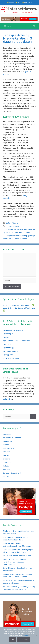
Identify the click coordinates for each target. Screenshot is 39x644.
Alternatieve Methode (12, 438)
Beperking (7, 441)
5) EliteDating (9, 344)
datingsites (8, 399)
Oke (12, 640)
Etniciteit (7, 452)
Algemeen (7, 434)
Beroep (6, 445)
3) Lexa (6, 337)
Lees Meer (24, 640)
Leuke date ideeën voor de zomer (17, 556)
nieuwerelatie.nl (13, 226)
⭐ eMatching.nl (27, 2)
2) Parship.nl (8, 334)
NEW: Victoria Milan (11, 358)
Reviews (6, 469)
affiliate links (26, 635)
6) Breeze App (9, 348)
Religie (6, 466)
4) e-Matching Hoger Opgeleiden (17, 341)
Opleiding (7, 462)
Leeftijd (6, 455)
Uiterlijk (6, 476)
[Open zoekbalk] (34, 26)
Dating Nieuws (12, 223)
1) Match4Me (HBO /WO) (13, 330)
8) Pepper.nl (8, 355)
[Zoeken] (33, 417)
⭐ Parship (10, 2)
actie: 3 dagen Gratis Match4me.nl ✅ (19, 305)
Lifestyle (7, 459)
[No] (36, 635)
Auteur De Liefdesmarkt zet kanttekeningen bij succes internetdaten (14, 562)
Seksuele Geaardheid (12, 473)
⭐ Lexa (18, 2)
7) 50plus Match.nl (11, 351)
